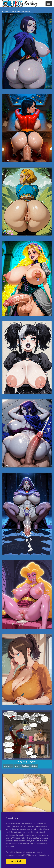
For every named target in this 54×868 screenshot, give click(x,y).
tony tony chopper (27, 761)
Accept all (16, 861)
